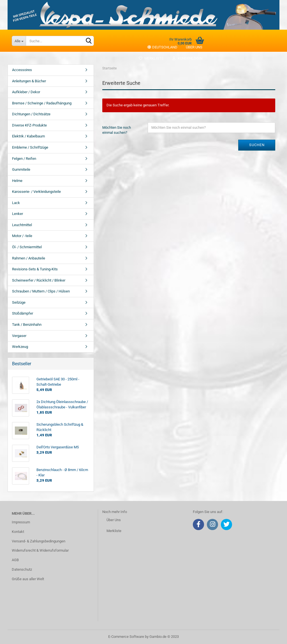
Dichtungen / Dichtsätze (31, 114)
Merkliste (151, 58)
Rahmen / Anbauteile (29, 258)
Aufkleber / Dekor (26, 92)
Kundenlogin (187, 58)
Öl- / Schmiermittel (27, 247)
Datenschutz (22, 569)
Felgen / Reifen (24, 159)
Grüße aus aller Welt (28, 579)
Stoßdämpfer (23, 313)
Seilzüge (19, 302)
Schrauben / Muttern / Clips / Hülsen (41, 291)
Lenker (18, 214)
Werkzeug (20, 347)
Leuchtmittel (22, 225)
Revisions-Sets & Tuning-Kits (35, 269)
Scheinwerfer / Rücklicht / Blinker (39, 280)
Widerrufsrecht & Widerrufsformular (40, 550)
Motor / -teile (22, 236)
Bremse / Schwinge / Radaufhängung (42, 103)
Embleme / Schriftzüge (30, 147)
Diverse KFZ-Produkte (29, 125)
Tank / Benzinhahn (27, 325)
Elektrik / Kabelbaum (28, 136)
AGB (15, 560)
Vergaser (19, 336)
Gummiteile (21, 169)
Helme (17, 181)
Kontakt (18, 532)
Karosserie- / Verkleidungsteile (36, 192)
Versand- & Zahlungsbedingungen (39, 541)
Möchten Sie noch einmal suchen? (117, 130)
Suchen (257, 145)
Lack (16, 203)
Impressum (21, 522)
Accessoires (22, 70)
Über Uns (114, 520)
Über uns (194, 47)
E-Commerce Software (126, 637)
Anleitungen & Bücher (29, 81)
